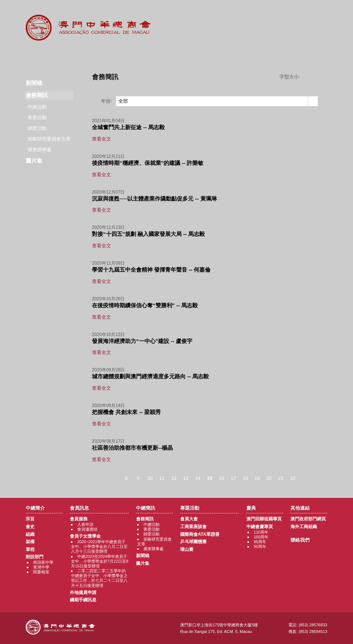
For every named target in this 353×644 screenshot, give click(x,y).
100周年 (261, 537)
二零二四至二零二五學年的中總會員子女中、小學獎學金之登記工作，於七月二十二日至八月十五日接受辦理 (99, 578)
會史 (30, 527)
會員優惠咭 (87, 529)
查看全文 (101, 139)
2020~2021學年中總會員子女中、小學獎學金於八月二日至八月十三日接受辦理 (99, 546)
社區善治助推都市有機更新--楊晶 (132, 448)
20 (269, 478)
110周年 (261, 532)
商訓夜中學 (43, 562)
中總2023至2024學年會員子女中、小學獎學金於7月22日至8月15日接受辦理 (100, 561)
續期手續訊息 (83, 600)
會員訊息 (86, 55)
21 (281, 478)
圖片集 (34, 161)
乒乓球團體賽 (193, 542)
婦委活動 (37, 128)
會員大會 (189, 519)
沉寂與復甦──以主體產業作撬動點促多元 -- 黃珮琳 (154, 199)
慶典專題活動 (222, 55)
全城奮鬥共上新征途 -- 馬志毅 (128, 127)
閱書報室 (41, 572)
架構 (30, 542)
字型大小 (316, 77)
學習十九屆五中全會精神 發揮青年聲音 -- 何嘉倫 (151, 270)
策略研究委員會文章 (49, 139)
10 (150, 478)
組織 (30, 534)
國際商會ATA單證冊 (200, 534)
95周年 (260, 542)
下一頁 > (306, 479)
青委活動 (37, 118)
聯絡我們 (312, 55)
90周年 (260, 546)
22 (293, 478)
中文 (297, 12)
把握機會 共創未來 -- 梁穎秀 (126, 412)
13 (186, 478)
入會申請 (85, 524)
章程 (30, 549)
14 (197, 478)
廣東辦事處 (40, 150)
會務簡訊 (145, 519)
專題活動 (177, 55)
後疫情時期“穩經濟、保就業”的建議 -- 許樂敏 (148, 163)
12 (174, 478)
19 (257, 478)
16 (221, 478)
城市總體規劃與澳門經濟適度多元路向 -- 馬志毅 (150, 376)
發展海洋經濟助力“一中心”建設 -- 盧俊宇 (142, 341)
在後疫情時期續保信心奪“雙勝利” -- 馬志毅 (145, 305)
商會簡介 (41, 55)
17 (233, 478)
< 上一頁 (113, 479)
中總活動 (37, 107)
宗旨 (30, 519)
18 (245, 478)
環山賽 (187, 549)
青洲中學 (41, 567)
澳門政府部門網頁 (308, 519)
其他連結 (267, 55)
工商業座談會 (193, 527)
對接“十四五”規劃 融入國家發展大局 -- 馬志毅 (149, 234)
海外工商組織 (304, 527)
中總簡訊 (131, 55)
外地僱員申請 (83, 592)
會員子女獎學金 (85, 536)
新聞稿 (34, 83)
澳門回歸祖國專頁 (264, 519)
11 (162, 478)
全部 (123, 101)
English (317, 12)
